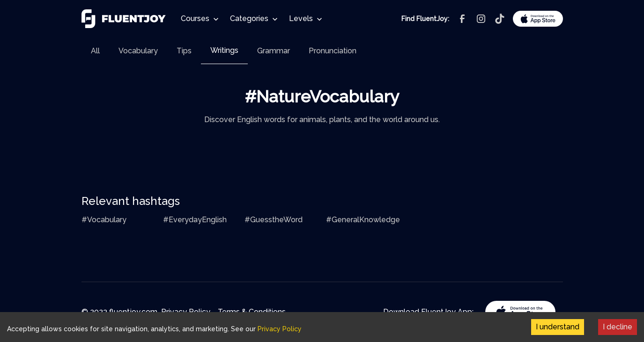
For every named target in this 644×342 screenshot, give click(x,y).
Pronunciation (333, 51)
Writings (224, 50)
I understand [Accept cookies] (558, 327)
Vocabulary (138, 51)
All (95, 51)
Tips (184, 51)
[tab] (95, 51)
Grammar (274, 51)
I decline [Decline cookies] (618, 327)
